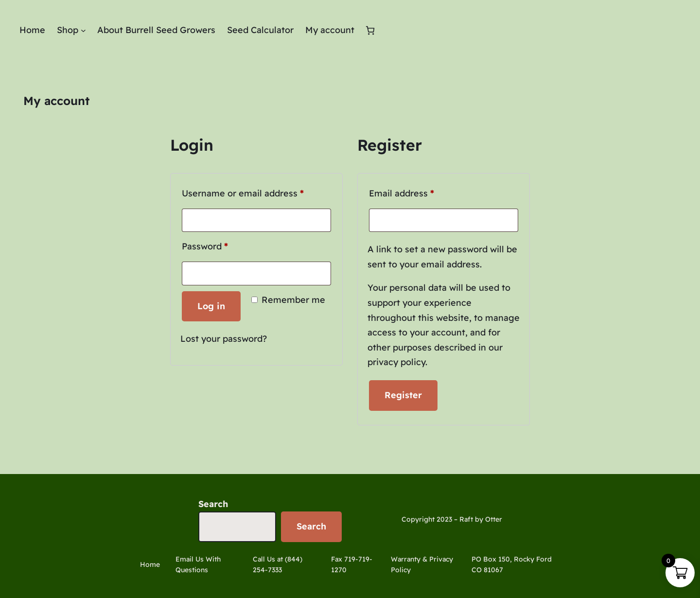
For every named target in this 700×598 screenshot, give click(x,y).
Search (213, 504)
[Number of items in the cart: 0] (370, 30)
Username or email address (256, 192)
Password (224, 245)
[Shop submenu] (83, 30)
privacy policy (396, 362)
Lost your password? (224, 339)
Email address (421, 192)
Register (403, 395)
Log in (211, 306)
